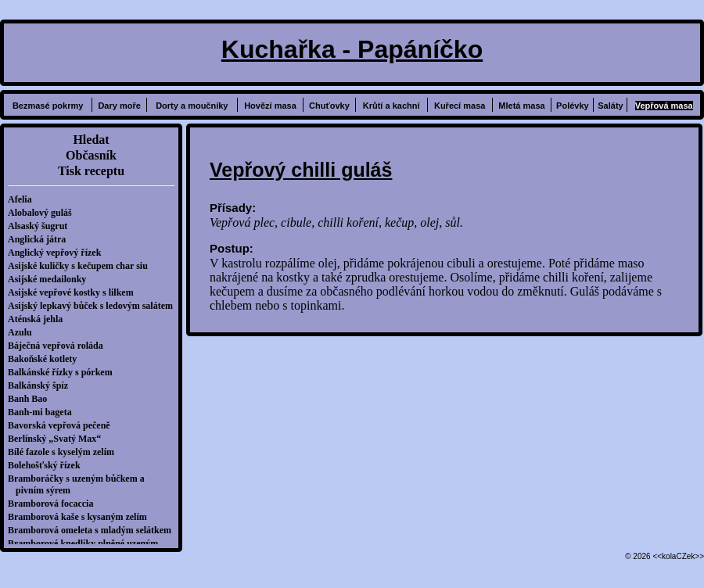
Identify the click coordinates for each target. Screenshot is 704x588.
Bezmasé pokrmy (48, 106)
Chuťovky (329, 106)
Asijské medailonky (51, 279)
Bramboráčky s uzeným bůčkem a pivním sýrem (80, 484)
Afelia (24, 199)
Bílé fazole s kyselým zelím (65, 452)
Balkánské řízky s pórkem (64, 372)
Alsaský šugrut (41, 226)
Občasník (91, 155)
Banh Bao (31, 399)
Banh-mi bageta (44, 412)
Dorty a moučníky (192, 106)
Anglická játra (41, 239)
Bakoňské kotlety (46, 359)
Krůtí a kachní (392, 106)
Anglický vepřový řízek (58, 253)
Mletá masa (521, 106)
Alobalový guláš (44, 213)
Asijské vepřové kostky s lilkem (75, 292)
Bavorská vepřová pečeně (63, 425)
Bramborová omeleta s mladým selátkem (93, 530)
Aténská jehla (39, 319)
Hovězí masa (270, 106)
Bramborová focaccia (54, 504)
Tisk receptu (91, 171)
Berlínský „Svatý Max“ (58, 439)
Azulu (24, 332)
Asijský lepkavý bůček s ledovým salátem (94, 306)
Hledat (91, 140)
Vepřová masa (664, 106)
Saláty (610, 106)
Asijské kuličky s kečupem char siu (82, 266)
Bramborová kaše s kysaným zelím (81, 517)
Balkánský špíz (42, 385)
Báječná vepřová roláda (59, 346)
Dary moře (119, 106)
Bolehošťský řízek (48, 465)
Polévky (573, 106)
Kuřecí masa (460, 106)
